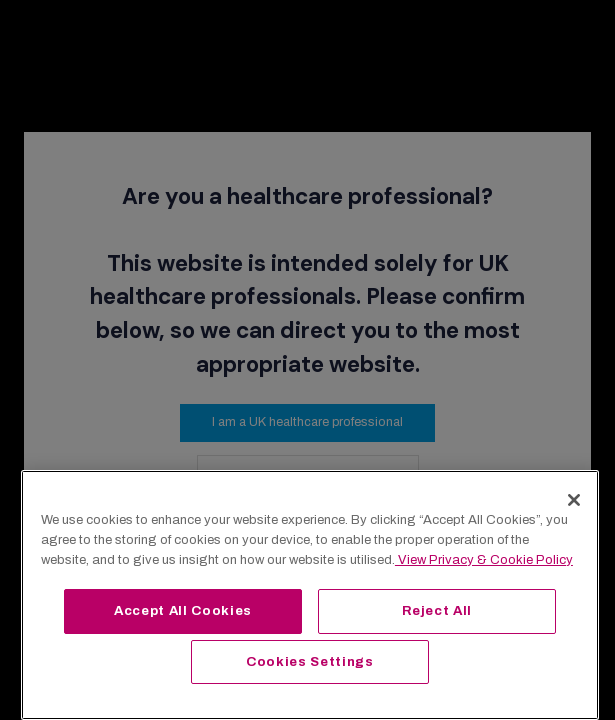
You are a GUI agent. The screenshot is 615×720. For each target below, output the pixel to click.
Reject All (437, 610)
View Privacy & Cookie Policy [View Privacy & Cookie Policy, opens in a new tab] (484, 559)
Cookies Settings (310, 661)
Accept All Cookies (183, 610)
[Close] (574, 500)
